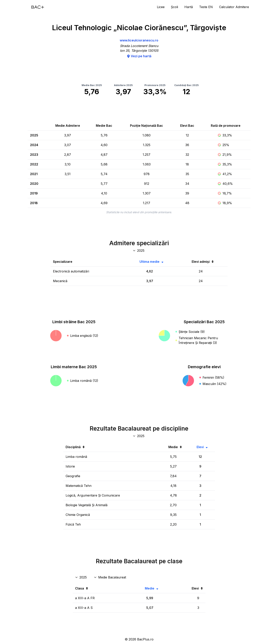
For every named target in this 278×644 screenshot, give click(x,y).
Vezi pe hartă (139, 56)
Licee (161, 7)
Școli (174, 7)
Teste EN (206, 7)
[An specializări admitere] (139, 251)
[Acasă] (38, 7)
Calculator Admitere (234, 7)
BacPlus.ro (145, 639)
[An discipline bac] (139, 436)
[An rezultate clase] (81, 577)
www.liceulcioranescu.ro (139, 40)
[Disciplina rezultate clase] (110, 577)
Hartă (189, 7)
